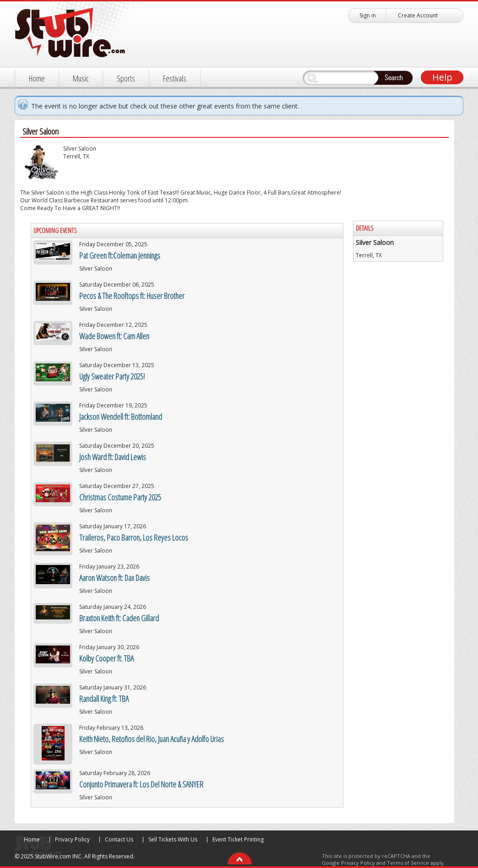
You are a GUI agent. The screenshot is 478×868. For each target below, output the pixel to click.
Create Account (418, 15)
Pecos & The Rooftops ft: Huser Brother (132, 296)
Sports (126, 78)
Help (442, 77)
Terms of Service (408, 863)
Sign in (368, 15)
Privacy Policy (72, 839)
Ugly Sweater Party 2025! (112, 376)
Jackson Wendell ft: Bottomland (121, 417)
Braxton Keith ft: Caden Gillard (119, 618)
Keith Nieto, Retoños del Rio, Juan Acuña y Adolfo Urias (152, 739)
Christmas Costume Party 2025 (120, 497)
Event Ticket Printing (238, 839)
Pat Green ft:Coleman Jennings (120, 255)
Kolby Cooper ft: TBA (106, 658)
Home (37, 78)
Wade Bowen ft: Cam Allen (114, 336)
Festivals (175, 78)
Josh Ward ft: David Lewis (113, 457)
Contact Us (119, 839)
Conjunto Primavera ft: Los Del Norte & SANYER (141, 784)
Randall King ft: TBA (104, 699)
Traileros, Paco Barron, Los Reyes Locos (134, 537)
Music (81, 78)
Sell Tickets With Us (173, 839)
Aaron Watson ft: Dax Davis (114, 578)
